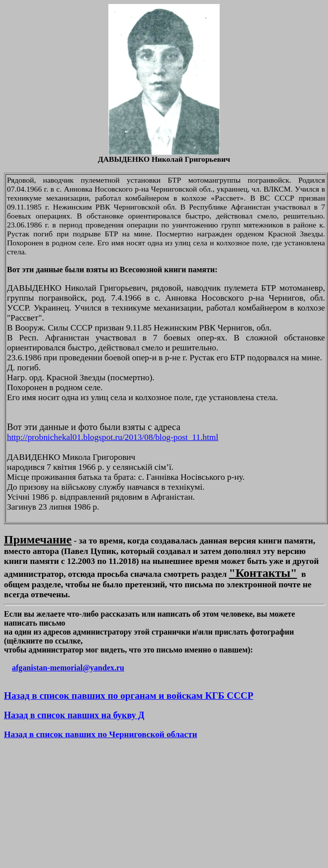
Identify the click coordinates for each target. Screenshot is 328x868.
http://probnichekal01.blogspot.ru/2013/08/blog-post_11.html (113, 437)
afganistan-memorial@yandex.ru (68, 668)
